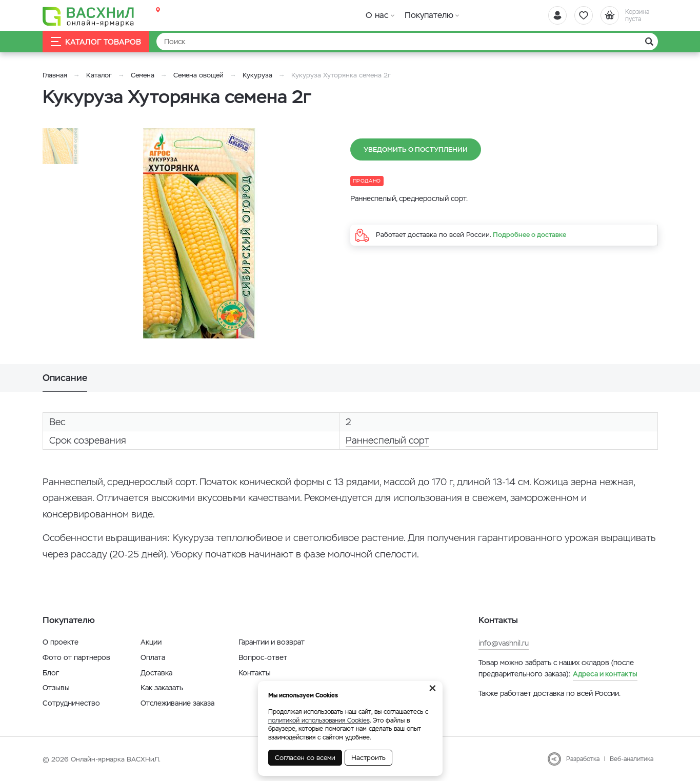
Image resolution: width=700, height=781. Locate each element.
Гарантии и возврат (272, 642)
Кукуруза (257, 75)
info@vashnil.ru (504, 643)
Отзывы (56, 688)
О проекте (61, 642)
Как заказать (162, 688)
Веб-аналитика (632, 759)
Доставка (156, 673)
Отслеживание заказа (177, 703)
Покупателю (429, 15)
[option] (199, 233)
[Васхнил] (89, 16)
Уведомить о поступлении (416, 149)
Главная (55, 75)
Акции (151, 642)
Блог (51, 673)
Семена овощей (198, 75)
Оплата (153, 657)
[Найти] (407, 42)
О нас (377, 15)
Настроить (368, 758)
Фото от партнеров (76, 657)
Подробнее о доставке (529, 235)
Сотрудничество (71, 703)
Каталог (99, 75)
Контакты (255, 673)
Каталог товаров (96, 42)
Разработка (583, 759)
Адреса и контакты (605, 674)
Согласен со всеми (305, 758)
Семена (143, 75)
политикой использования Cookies (319, 720)
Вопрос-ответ (263, 657)
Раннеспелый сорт (387, 440)
